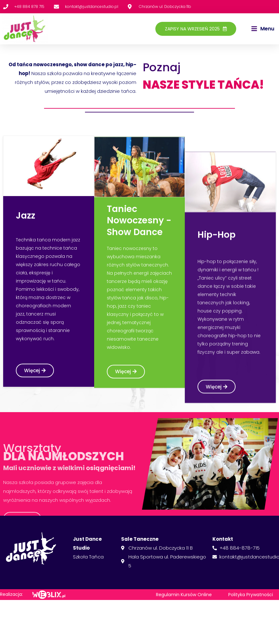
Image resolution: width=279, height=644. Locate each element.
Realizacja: (11, 594)
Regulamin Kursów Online (184, 595)
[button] (263, 29)
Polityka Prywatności (251, 595)
